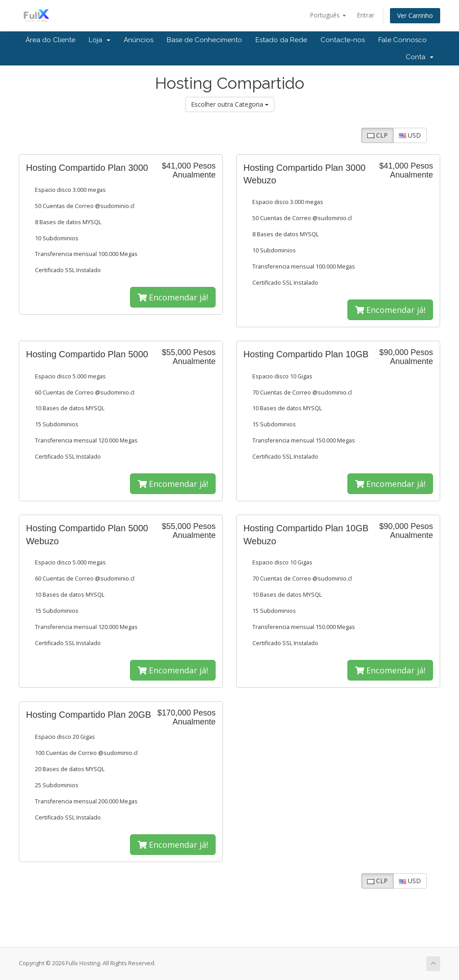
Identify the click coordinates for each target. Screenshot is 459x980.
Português (328, 15)
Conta (420, 57)
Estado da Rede (281, 40)
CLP (377, 135)
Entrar (366, 15)
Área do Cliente (50, 40)
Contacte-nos (343, 40)
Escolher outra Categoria (230, 104)
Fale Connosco (403, 40)
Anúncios (139, 40)
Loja (100, 40)
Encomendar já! (173, 297)
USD (410, 135)
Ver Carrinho (415, 15)
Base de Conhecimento (204, 40)
